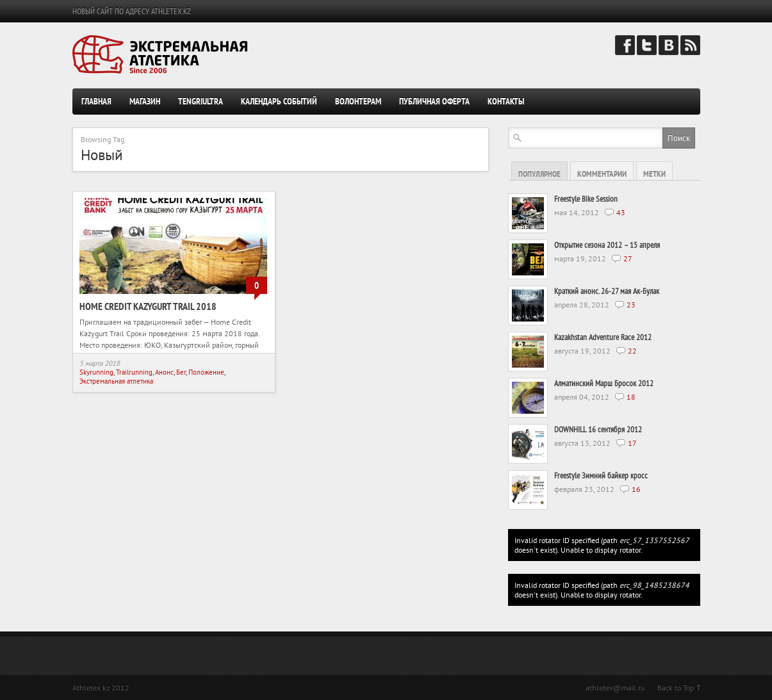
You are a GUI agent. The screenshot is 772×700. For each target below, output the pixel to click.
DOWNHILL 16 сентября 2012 (598, 429)
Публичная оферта (434, 101)
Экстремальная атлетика (116, 381)
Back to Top (676, 688)
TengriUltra (201, 101)
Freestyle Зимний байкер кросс (601, 476)
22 (632, 351)
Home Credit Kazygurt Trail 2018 (148, 306)
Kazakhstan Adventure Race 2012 (603, 337)
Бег (181, 372)
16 (636, 489)
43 (621, 212)
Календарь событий (279, 101)
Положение (206, 372)
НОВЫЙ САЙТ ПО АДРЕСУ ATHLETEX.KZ (132, 11)
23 (631, 305)
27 (628, 258)
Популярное (539, 174)
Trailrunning (134, 372)
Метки (654, 174)
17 (632, 443)
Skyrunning (96, 372)
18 (631, 397)
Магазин (145, 101)
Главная (96, 101)
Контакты (506, 101)
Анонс (164, 372)
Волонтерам (358, 101)
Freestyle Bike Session (586, 199)
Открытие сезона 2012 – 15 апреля (607, 245)
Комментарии (602, 174)
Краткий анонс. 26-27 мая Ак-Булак (607, 291)
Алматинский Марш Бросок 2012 (604, 383)
